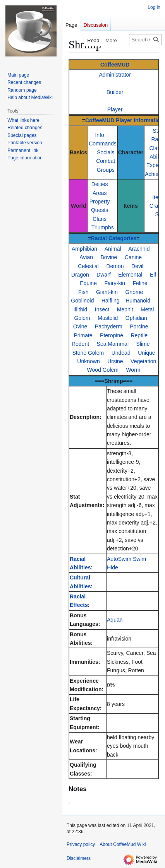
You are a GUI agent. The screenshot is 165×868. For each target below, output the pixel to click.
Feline (140, 283)
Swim (139, 559)
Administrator (115, 75)
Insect (102, 309)
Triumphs (103, 227)
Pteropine (112, 335)
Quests (100, 210)
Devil (137, 266)
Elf (153, 275)
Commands (103, 144)
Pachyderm (109, 326)
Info (99, 135)
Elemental (130, 275)
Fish (83, 292)
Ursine (115, 361)
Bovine (109, 257)
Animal (113, 249)
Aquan (115, 620)
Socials (106, 152)
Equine (88, 283)
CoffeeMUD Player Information (124, 120)
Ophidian (136, 318)
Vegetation (143, 361)
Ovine (80, 326)
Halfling (111, 301)
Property (100, 202)
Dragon (80, 275)
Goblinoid (82, 301)
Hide (113, 567)
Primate (83, 335)
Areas (100, 193)
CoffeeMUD (115, 65)
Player (115, 109)
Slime (143, 344)
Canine (133, 257)
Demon (115, 266)
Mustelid (108, 318)
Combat (106, 161)
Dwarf (104, 275)
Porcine (139, 326)
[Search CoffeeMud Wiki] (145, 40)
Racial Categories (114, 238)
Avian (86, 257)
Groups (106, 170)
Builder (115, 92)
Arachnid (139, 249)
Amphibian (84, 249)
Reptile (139, 335)
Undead (121, 353)
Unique (146, 353)
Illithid (81, 309)
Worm (133, 370)
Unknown (88, 361)
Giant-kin (107, 292)
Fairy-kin (115, 283)
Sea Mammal (113, 344)
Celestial (88, 266)
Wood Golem (103, 370)
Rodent (80, 344)
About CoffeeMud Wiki (123, 844)
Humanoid (138, 301)
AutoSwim (119, 559)
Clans (100, 219)
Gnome (134, 292)
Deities (100, 184)
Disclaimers (79, 858)
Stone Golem (88, 353)
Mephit (125, 309)
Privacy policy (81, 844)
